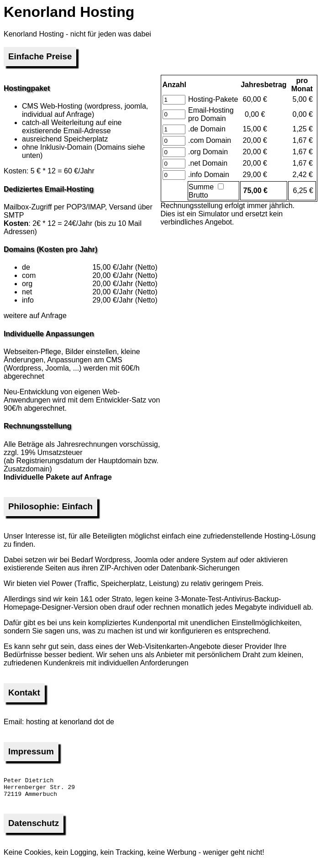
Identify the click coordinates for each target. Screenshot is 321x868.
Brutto (206, 191)
